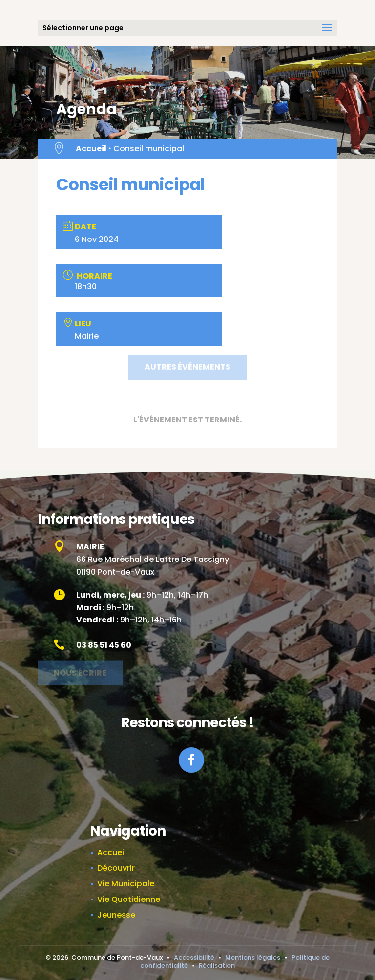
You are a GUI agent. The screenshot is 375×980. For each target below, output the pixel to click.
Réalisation (217, 966)
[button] (327, 34)
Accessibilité (194, 957)
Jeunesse (116, 915)
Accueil (91, 149)
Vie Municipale (126, 884)
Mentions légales (253, 957)
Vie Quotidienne (129, 899)
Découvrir (116, 868)
